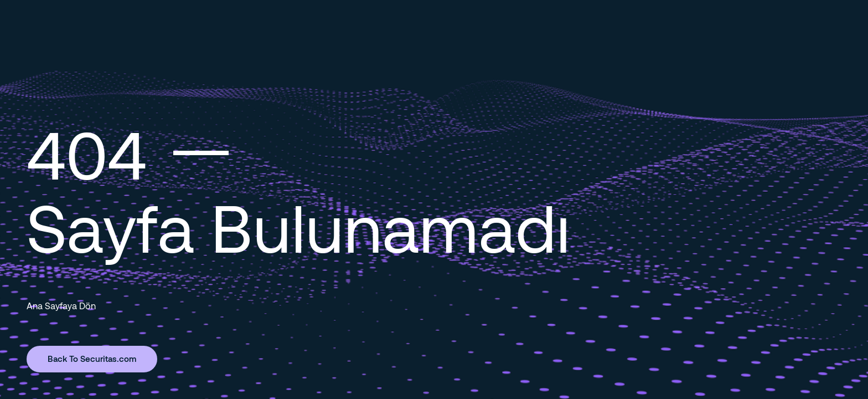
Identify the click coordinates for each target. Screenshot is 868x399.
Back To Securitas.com (92, 359)
